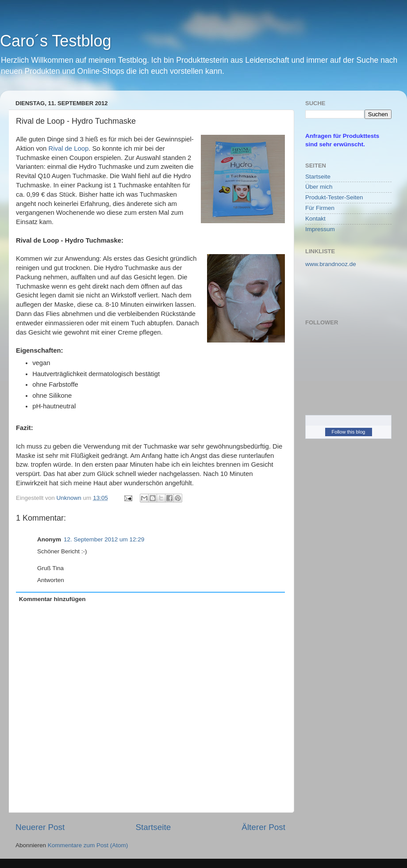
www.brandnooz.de (331, 264)
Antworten (51, 580)
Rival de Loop (68, 148)
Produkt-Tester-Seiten (334, 197)
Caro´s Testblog (56, 41)
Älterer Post (263, 827)
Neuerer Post (40, 827)
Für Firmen (320, 208)
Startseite (153, 827)
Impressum (320, 229)
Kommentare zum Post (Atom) (88, 845)
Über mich (319, 187)
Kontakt (315, 219)
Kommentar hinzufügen (52, 599)
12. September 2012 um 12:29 (104, 539)
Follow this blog (349, 432)
